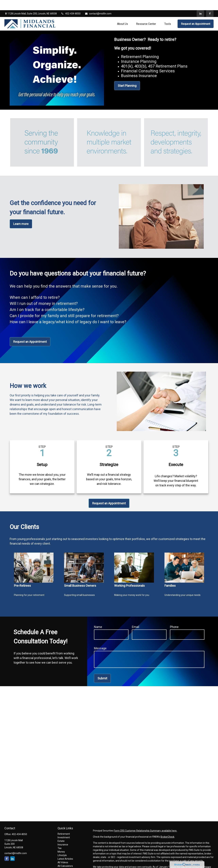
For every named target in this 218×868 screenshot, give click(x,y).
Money (61, 842)
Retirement (64, 824)
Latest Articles (65, 849)
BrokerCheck (167, 827)
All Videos (63, 852)
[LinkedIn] (200, 3)
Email (136, 617)
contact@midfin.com (98, 3)
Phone (174, 617)
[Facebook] (210, 3)
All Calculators (65, 856)
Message (100, 638)
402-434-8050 (71, 3)
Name (98, 617)
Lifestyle (62, 845)
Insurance (63, 834)
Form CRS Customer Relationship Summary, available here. (145, 820)
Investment (64, 827)
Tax (60, 838)
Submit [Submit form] (102, 668)
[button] (123, 14)
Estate (61, 831)
